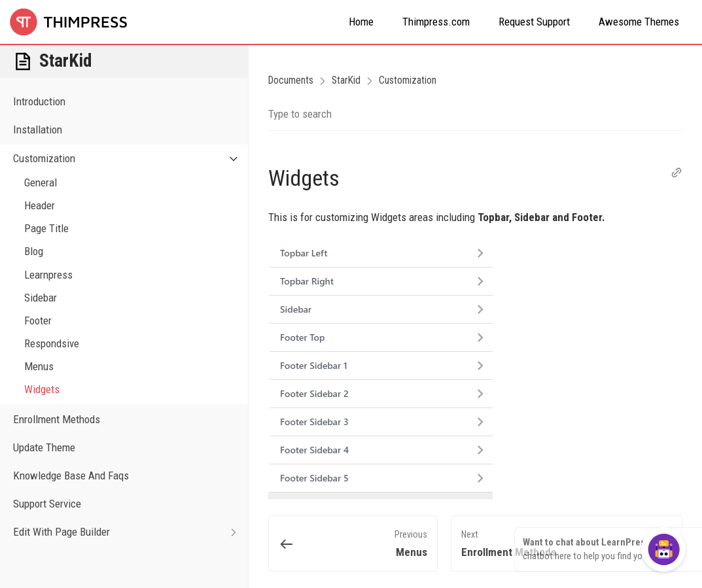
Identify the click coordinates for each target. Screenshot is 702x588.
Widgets (42, 389)
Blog (34, 251)
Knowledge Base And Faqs (71, 476)
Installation (38, 130)
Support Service (47, 504)
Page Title (46, 228)
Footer (38, 320)
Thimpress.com (436, 22)
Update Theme (44, 447)
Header (40, 205)
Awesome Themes (639, 22)
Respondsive (52, 343)
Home (361, 22)
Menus (39, 366)
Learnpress (48, 275)
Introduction (39, 101)
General (41, 182)
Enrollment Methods (57, 419)
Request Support (534, 22)
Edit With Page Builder (131, 532)
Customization (131, 159)
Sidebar (41, 298)
